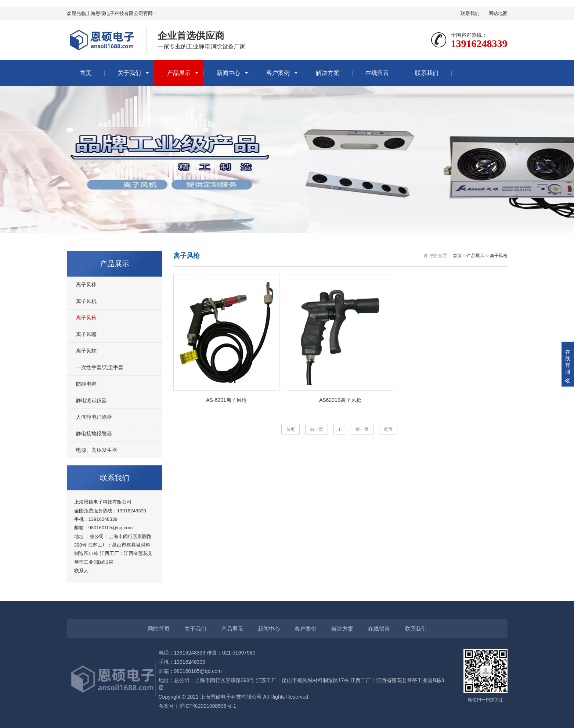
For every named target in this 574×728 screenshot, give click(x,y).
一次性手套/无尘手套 (100, 367)
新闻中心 (228, 73)
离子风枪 (86, 318)
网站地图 (498, 13)
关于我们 (129, 73)
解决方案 (328, 73)
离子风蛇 (86, 351)
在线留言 (377, 73)
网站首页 (159, 629)
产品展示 (179, 73)
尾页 (388, 429)
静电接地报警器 (94, 433)
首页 (86, 73)
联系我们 (470, 13)
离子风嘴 (86, 334)
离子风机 (86, 301)
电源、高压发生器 (97, 450)
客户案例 (278, 73)
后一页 (362, 429)
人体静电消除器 (94, 417)
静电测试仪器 (91, 400)
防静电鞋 (86, 384)
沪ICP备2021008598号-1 (208, 706)
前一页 (317, 429)
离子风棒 (86, 285)
